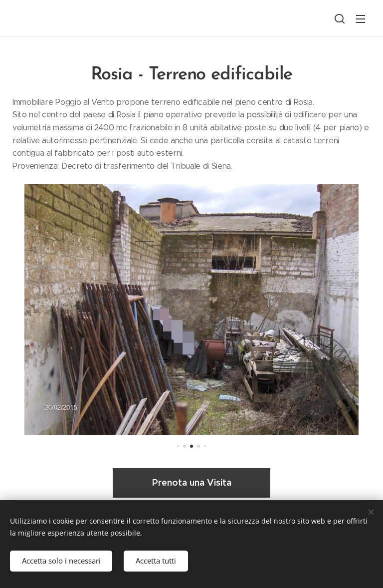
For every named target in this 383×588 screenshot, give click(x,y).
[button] (340, 18)
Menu (361, 19)
